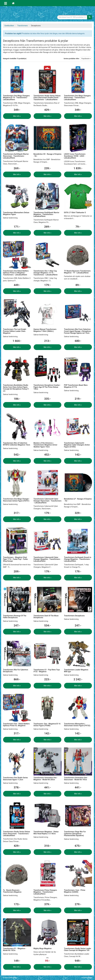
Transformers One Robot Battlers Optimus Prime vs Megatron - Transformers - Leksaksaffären (16, 273)
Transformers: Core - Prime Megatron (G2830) (75, 891)
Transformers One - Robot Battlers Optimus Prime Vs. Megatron (16, 725)
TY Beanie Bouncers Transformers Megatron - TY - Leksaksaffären (77, 272)
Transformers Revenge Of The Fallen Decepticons (15, 617)
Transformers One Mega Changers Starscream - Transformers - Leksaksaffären (77, 98)
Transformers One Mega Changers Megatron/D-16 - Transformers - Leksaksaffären (16, 98)
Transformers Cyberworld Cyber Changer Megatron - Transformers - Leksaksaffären (47, 559)
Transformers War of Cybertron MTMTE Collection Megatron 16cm (17, 444)
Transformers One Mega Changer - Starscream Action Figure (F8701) (16, 500)
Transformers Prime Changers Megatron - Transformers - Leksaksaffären (45, 892)
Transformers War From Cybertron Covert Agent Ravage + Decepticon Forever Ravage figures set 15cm (77, 331)
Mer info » (17, 116)
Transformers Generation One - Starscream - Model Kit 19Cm (76, 779)
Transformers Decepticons (74, 616)
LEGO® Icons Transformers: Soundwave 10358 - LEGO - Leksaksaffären (75, 156)
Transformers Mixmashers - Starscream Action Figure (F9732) (77, 725)
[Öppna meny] (6, 3)
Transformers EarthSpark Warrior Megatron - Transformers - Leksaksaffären (46, 214)
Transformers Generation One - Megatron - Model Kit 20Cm (46, 779)
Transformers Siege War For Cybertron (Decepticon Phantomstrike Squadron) (75, 834)
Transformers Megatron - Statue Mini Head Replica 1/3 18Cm (46, 833)
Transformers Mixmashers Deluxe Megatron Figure (16, 213)
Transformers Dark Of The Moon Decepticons (46, 617)
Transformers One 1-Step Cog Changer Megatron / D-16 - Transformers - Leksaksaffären (46, 273)
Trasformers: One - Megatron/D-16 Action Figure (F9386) (47, 725)
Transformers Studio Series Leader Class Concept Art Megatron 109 (77, 949)
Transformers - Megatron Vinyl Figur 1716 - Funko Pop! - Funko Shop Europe (15, 559)
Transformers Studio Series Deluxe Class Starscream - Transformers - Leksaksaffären (16, 834)
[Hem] (13, 3)
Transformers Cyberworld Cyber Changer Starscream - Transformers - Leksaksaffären (47, 501)
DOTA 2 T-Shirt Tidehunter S (75, 213)
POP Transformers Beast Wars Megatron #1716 (76, 386)
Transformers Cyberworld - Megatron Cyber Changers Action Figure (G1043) (77, 445)
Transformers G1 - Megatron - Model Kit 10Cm (15, 949)
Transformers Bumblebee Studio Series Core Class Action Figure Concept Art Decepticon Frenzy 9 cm (16, 388)
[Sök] (90, 17)
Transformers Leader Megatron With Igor (76, 671)
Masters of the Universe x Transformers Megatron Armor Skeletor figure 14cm (45, 445)
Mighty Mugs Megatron (43, 948)
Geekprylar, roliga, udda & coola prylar (22, 14)
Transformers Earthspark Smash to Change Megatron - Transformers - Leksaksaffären (78, 559)
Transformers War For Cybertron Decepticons (16, 671)
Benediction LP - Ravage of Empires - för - (78, 500)
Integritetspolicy (87, 978)
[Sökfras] (72, 17)
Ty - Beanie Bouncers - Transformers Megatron (12, 891)
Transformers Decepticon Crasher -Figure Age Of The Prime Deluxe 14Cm (47, 387)
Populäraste (86, 59)
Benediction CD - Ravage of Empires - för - (47, 155)
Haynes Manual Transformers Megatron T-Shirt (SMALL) (45, 330)
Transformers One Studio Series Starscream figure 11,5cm (15, 779)
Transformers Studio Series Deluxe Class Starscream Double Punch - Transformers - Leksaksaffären (47, 98)
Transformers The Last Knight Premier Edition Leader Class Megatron (15, 331)
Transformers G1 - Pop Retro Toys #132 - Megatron (47, 671)
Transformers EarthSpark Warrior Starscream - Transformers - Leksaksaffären (16, 156)
